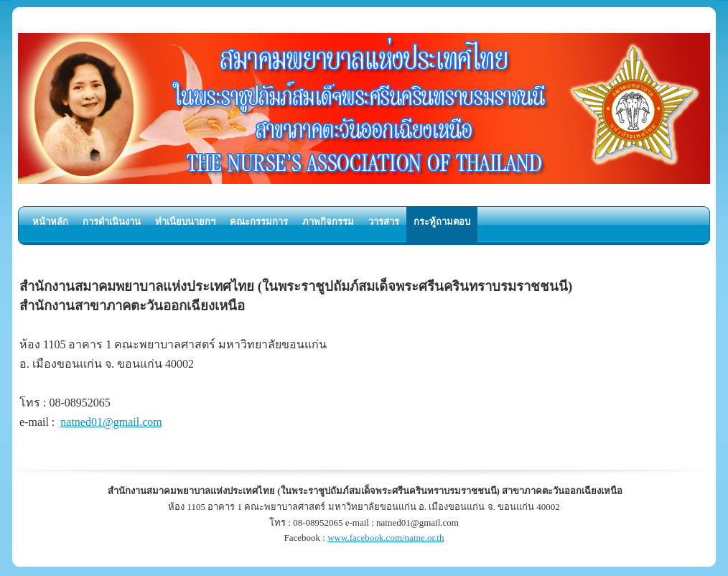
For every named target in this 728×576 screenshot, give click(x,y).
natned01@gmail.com (111, 422)
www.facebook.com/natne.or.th (386, 538)
